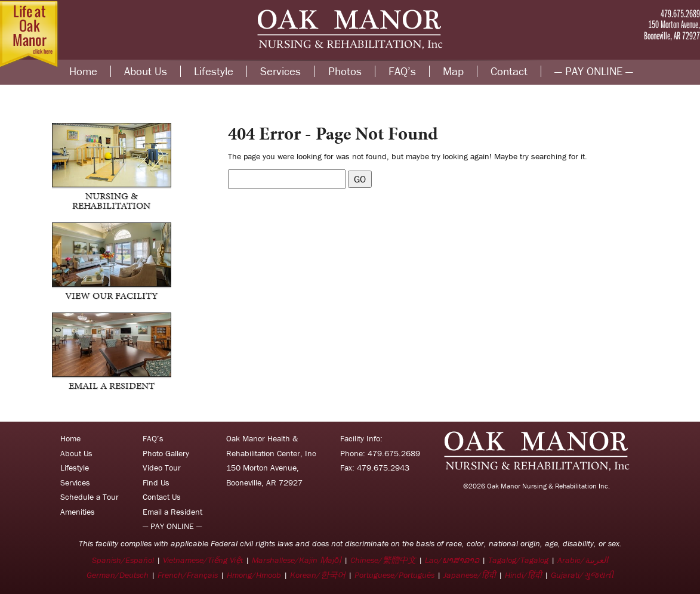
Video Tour (162, 468)
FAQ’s (402, 71)
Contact (509, 71)
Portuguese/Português (394, 575)
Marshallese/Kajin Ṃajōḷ (297, 560)
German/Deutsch (118, 575)
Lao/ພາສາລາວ (452, 560)
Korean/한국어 (318, 575)
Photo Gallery (166, 453)
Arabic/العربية (583, 560)
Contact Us (162, 497)
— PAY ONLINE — (594, 71)
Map (453, 71)
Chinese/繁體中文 (383, 560)
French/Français (188, 575)
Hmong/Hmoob (254, 575)
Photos (345, 71)
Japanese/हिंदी (470, 575)
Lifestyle (214, 71)
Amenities (78, 512)
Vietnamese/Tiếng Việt (203, 560)
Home (83, 71)
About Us (146, 71)
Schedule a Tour (90, 497)
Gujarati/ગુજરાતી (582, 575)
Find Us (156, 482)
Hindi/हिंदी (523, 575)
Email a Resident (172, 512)
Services (280, 71)
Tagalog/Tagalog (518, 560)
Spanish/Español (123, 560)
